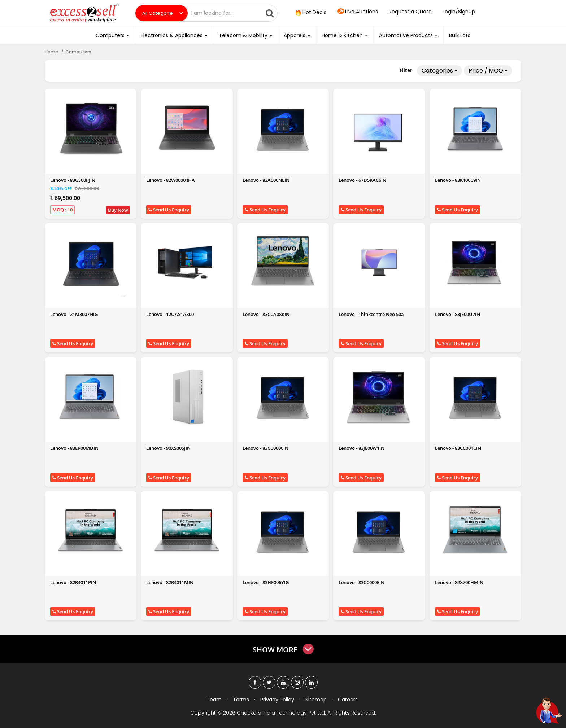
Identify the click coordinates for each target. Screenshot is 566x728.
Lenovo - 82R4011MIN (170, 582)
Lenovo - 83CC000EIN (362, 582)
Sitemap (316, 700)
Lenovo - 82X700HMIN (459, 582)
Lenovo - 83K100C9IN (458, 180)
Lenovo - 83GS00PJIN (73, 180)
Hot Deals (310, 13)
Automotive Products (408, 35)
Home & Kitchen (345, 35)
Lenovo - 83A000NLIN (266, 180)
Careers (348, 700)
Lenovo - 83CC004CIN (458, 448)
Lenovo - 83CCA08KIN (266, 314)
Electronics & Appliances (174, 35)
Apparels (297, 35)
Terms (241, 700)
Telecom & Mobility (246, 35)
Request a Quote (410, 12)
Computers (113, 35)
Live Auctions (358, 12)
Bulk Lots (460, 35)
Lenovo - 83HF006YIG (266, 582)
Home (51, 52)
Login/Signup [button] (459, 12)
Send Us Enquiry (169, 210)
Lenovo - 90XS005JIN (168, 448)
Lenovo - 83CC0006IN (265, 448)
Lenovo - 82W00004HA (171, 180)
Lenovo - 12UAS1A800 (170, 314)
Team (214, 700)
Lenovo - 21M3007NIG (74, 314)
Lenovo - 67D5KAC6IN (362, 180)
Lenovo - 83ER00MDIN (74, 448)
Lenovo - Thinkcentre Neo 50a (371, 314)
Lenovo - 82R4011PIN (73, 582)
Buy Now (118, 210)
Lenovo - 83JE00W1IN (362, 448)
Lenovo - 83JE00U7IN (458, 314)
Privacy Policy (277, 700)
